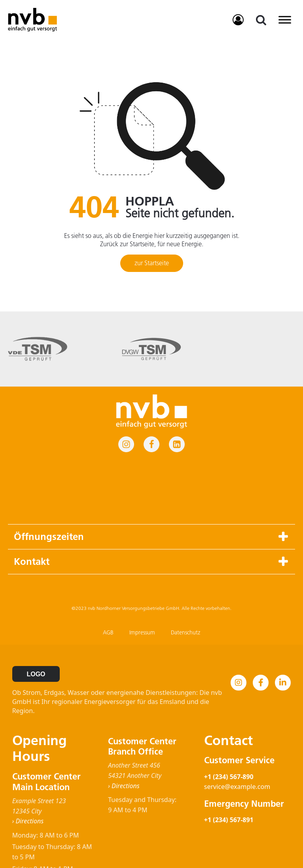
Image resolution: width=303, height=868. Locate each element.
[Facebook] (261, 621)
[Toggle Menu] (285, 20)
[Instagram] (239, 621)
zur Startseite (152, 263)
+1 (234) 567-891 (229, 759)
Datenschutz (186, 571)
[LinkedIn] (283, 621)
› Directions (28, 760)
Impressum (142, 571)
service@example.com (237, 725)
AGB (108, 571)
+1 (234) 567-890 (229, 715)
